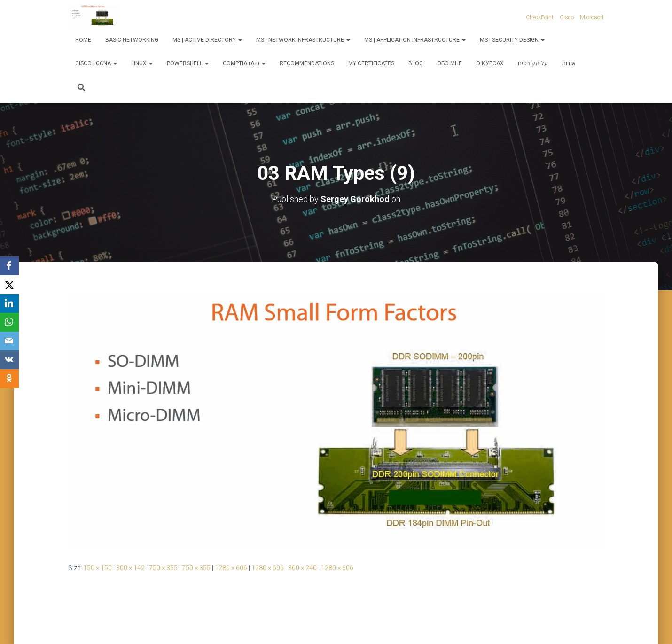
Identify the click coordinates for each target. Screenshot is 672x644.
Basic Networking (132, 40)
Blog (416, 63)
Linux (142, 63)
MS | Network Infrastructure (303, 40)
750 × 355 (163, 568)
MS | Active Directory (207, 40)
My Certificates (371, 63)
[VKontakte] (9, 360)
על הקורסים (533, 63)
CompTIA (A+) (244, 63)
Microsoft (592, 17)
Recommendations (307, 63)
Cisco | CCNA (96, 63)
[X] (9, 285)
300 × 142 (130, 568)
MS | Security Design (512, 40)
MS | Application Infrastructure (415, 40)
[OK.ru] (9, 379)
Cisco (567, 17)
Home (83, 40)
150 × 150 (98, 568)
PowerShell (188, 63)
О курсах (490, 63)
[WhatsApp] (9, 322)
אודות (569, 63)
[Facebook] (9, 266)
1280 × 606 (231, 568)
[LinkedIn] (9, 303)
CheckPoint (540, 17)
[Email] (9, 341)
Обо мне (449, 63)
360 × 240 (302, 568)
